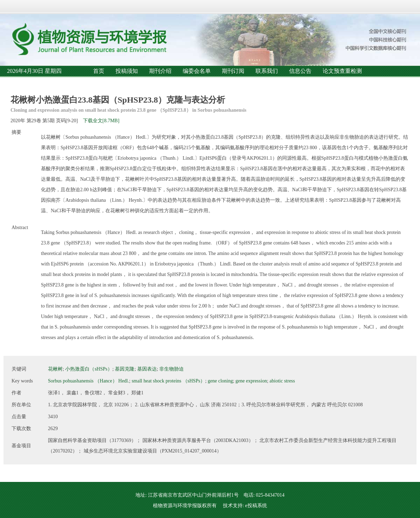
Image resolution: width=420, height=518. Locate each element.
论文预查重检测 (342, 71)
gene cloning (220, 381)
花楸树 (55, 369)
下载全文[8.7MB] (101, 121)
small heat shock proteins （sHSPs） (168, 381)
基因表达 (147, 369)
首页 (99, 71)
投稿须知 (127, 71)
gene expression (251, 381)
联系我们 (267, 71)
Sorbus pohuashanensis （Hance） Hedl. (89, 381)
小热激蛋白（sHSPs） (89, 369)
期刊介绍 (160, 71)
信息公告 (300, 71)
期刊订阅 (233, 71)
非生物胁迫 (171, 369)
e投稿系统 (256, 506)
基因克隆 (125, 369)
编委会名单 (197, 71)
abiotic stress (282, 381)
